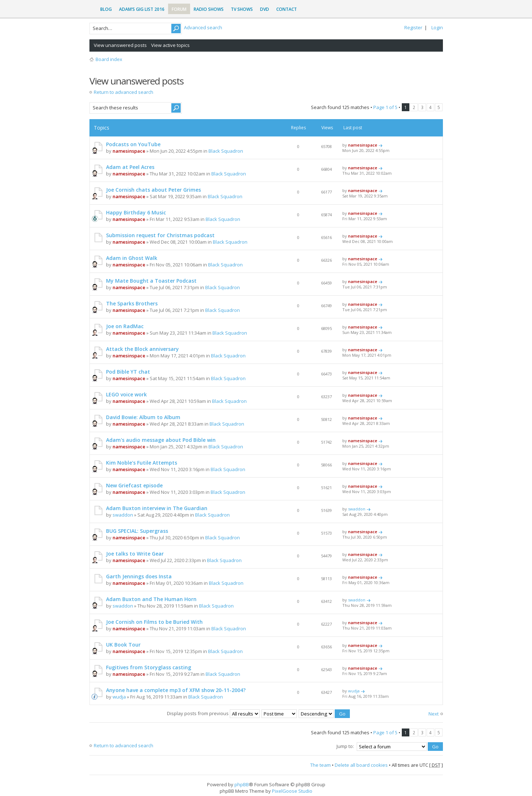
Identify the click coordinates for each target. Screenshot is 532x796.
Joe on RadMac (125, 326)
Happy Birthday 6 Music (136, 212)
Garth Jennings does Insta (139, 576)
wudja (119, 697)
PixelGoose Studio (292, 791)
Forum (179, 9)
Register (413, 27)
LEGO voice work (126, 394)
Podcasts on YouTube (133, 144)
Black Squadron (226, 151)
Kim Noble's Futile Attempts (142, 463)
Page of (385, 107)
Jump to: (345, 746)
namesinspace (129, 151)
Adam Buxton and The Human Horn (151, 599)
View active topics (170, 45)
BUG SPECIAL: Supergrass (137, 531)
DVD (265, 9)
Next (434, 714)
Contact (287, 9)
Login (437, 27)
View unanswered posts (120, 45)
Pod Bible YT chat (128, 372)
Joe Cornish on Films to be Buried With (154, 622)
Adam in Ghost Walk (132, 258)
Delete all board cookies (361, 765)
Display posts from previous (213, 713)
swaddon (123, 515)
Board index (109, 59)
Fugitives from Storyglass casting (149, 667)
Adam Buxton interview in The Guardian (157, 508)
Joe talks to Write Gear (135, 554)
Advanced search (203, 27)
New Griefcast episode (134, 485)
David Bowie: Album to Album (143, 417)
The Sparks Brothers (132, 303)
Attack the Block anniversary (142, 349)
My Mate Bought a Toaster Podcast (151, 281)
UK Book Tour (123, 645)
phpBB (242, 784)
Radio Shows (209, 9)
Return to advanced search (124, 92)
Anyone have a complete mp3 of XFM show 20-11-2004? (176, 690)
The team (320, 765)
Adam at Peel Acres (130, 167)
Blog (106, 9)
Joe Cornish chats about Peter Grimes (153, 190)
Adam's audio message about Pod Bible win (161, 440)
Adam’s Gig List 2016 (142, 9)
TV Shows (242, 9)
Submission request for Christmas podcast (160, 235)
